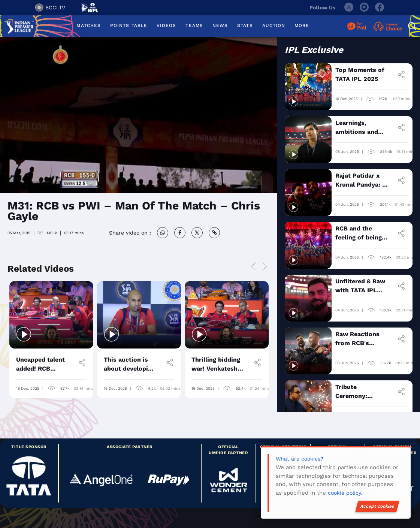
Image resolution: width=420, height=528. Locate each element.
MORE (302, 25)
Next (265, 267)
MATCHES (89, 25)
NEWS (220, 25)
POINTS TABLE (129, 25)
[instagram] (364, 7)
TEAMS (194, 25)
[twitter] (348, 7)
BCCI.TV (50, 7)
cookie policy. (345, 493)
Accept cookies (377, 506)
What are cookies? (300, 459)
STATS (245, 25)
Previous (254, 267)
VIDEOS (166, 25)
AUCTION (274, 25)
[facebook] (380, 7)
